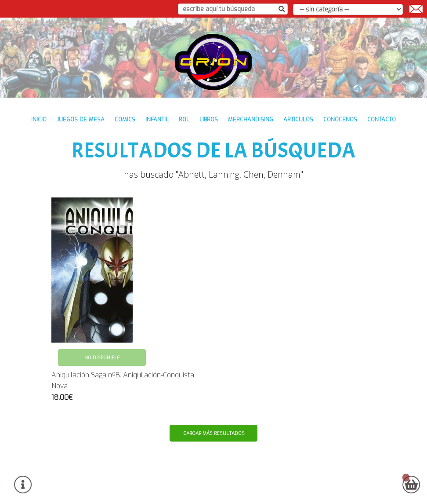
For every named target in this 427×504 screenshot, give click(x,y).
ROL (184, 119)
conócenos (340, 119)
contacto (382, 119)
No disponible (102, 358)
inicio (39, 119)
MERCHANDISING (251, 119)
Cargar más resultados (214, 433)
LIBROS (209, 119)
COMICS (125, 119)
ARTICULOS (298, 119)
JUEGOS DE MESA (81, 119)
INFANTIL (157, 119)
